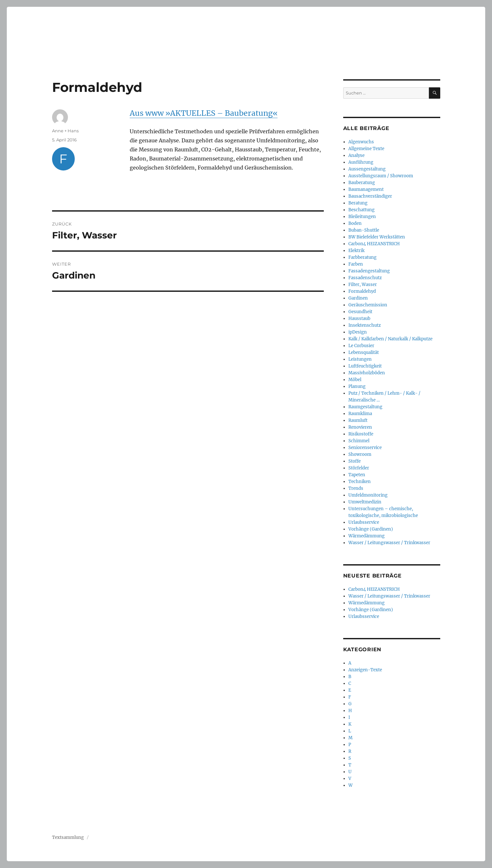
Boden (355, 223)
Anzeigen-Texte (365, 670)
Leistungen (360, 359)
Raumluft (358, 420)
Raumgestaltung (365, 407)
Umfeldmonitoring (368, 495)
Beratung (358, 203)
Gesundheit (360, 312)
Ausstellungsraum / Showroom (381, 176)
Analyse (356, 155)
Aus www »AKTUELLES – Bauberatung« (204, 113)
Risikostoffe (361, 434)
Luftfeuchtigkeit (365, 366)
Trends (356, 488)
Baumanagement (366, 189)
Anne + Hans (65, 131)
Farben (356, 264)
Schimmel (359, 441)
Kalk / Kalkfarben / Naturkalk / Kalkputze (390, 339)
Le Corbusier (361, 346)
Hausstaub (359, 319)
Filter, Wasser (363, 285)
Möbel (355, 380)
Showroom (360, 454)
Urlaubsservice (364, 522)
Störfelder (359, 468)
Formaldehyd (362, 291)
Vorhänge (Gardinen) (371, 529)
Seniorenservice (365, 448)
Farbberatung (362, 257)
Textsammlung (68, 837)
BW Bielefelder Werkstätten (377, 237)
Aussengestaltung (367, 169)
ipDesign (358, 332)
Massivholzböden (367, 373)
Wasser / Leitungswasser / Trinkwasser (389, 543)
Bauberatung (362, 183)
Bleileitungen (362, 217)
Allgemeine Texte (366, 149)
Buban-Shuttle (364, 230)
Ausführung (361, 162)
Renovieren (360, 427)
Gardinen (358, 298)
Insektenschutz (365, 325)
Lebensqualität (364, 352)
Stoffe (355, 461)
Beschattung (361, 210)
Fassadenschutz (365, 278)
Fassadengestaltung (369, 271)
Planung (357, 386)
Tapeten (357, 475)
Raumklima (360, 414)
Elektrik (356, 251)
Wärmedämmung (366, 536)
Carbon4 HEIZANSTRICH (374, 244)
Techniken (360, 482)
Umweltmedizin (365, 502)
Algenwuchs (361, 142)
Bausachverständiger (370, 196)
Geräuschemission (368, 305)
